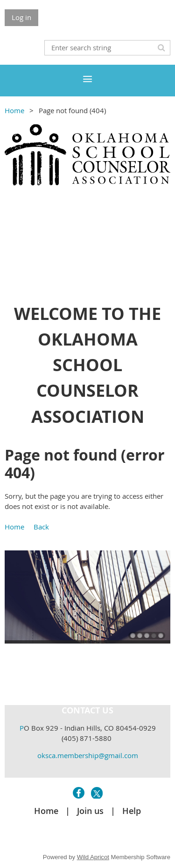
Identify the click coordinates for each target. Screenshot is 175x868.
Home (14, 110)
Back (41, 527)
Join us (90, 811)
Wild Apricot (93, 857)
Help (132, 811)
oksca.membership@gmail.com (88, 755)
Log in (21, 17)
